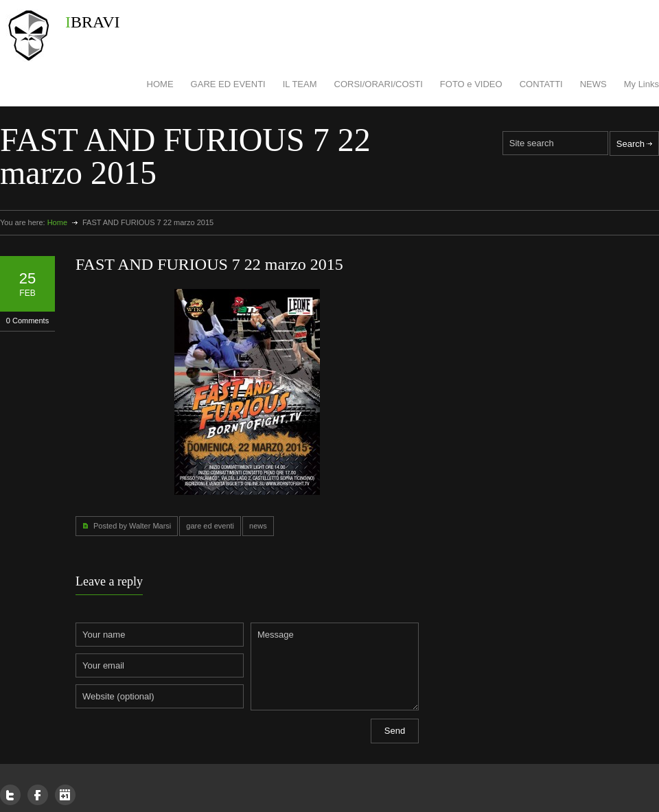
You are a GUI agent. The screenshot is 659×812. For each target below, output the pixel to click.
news (258, 526)
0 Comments (27, 321)
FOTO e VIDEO (471, 84)
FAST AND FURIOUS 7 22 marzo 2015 (209, 264)
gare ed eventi (210, 526)
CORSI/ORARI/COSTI (379, 84)
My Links (641, 84)
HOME (160, 84)
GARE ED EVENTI (228, 84)
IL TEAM (300, 84)
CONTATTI (541, 84)
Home (57, 222)
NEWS (593, 84)
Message (335, 666)
